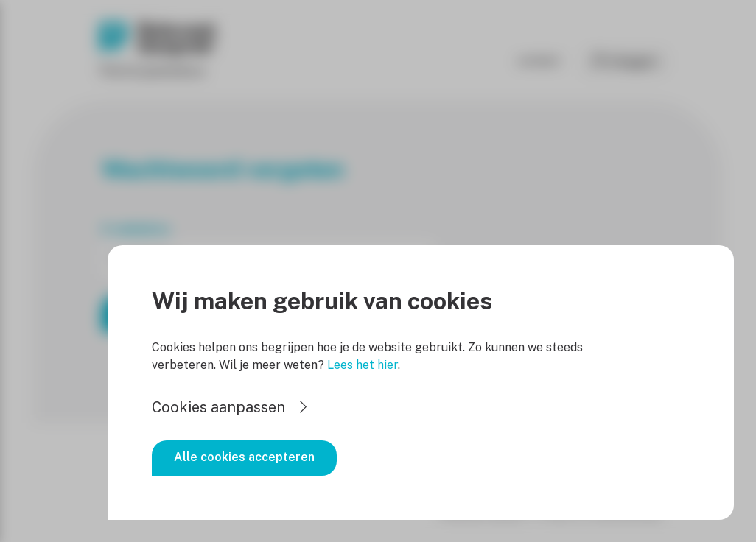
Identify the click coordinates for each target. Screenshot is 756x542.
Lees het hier (363, 365)
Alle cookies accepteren (244, 457)
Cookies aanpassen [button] (218, 407)
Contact (539, 61)
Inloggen (633, 61)
